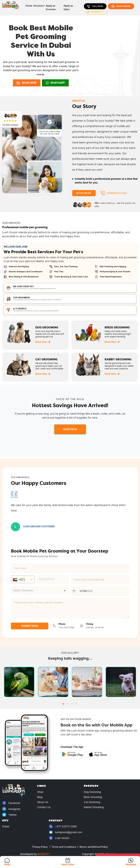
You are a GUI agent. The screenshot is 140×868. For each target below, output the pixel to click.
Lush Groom (59, 838)
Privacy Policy (41, 847)
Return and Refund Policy (93, 847)
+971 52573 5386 (63, 826)
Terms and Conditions (65, 847)
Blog (40, 797)
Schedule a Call (114, 193)
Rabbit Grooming (94, 807)
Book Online (121, 6)
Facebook (11, 803)
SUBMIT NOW (30, 626)
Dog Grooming (92, 792)
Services (38, 6)
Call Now (95, 6)
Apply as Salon (68, 8)
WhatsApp (55, 83)
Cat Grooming (92, 802)
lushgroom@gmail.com (65, 832)
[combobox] (40, 590)
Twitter (9, 815)
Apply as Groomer (51, 8)
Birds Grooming (93, 797)
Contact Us (44, 807)
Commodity (95, 12)
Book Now (43, 342)
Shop (40, 792)
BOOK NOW (27, 83)
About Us (43, 802)
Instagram (11, 809)
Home (29, 6)
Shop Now (70, 429)
